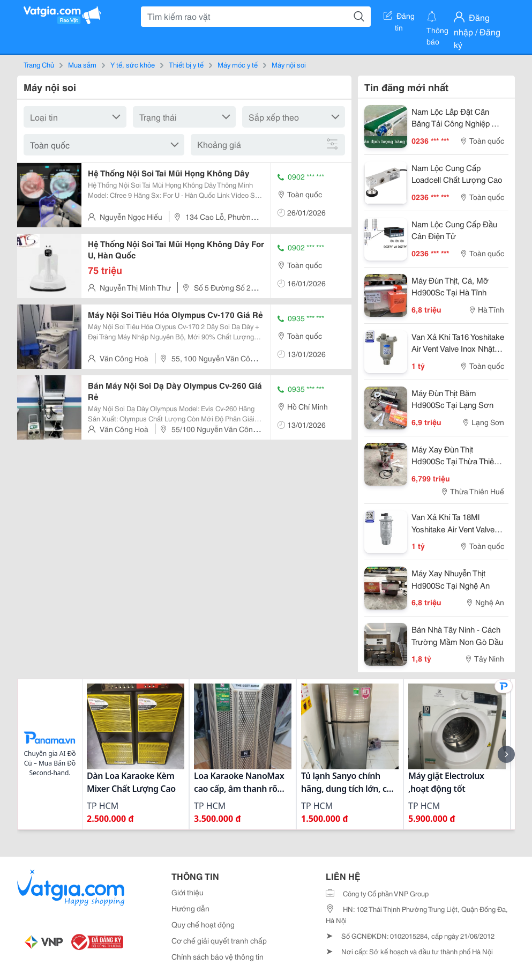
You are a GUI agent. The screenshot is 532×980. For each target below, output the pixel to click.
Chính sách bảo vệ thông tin (218, 956)
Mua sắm (82, 64)
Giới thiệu (188, 892)
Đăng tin (399, 18)
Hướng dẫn (190, 908)
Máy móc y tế (238, 64)
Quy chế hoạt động (203, 924)
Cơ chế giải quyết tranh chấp (219, 940)
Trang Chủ (39, 64)
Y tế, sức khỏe (133, 64)
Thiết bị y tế (186, 64)
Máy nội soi (289, 64)
